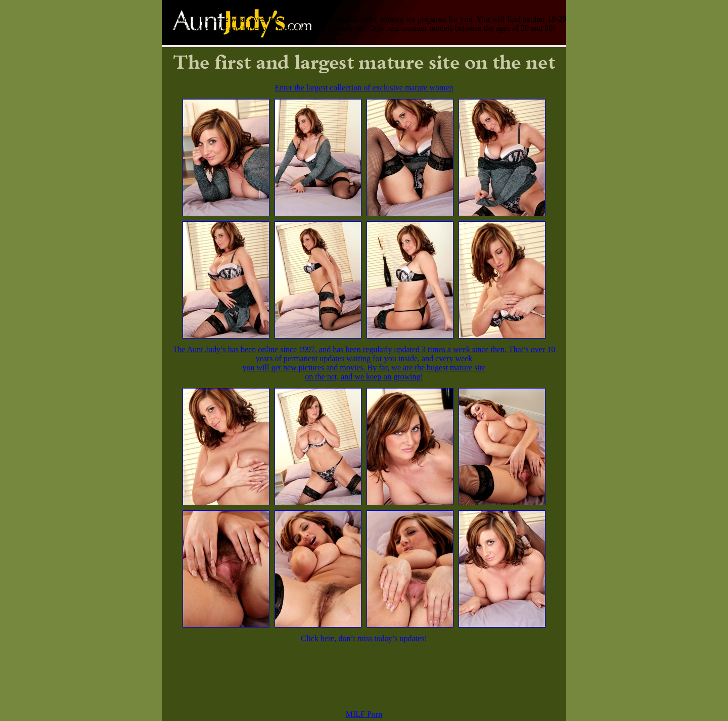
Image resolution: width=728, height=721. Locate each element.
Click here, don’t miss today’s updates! (364, 638)
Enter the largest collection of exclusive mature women (364, 88)
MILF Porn (364, 714)
